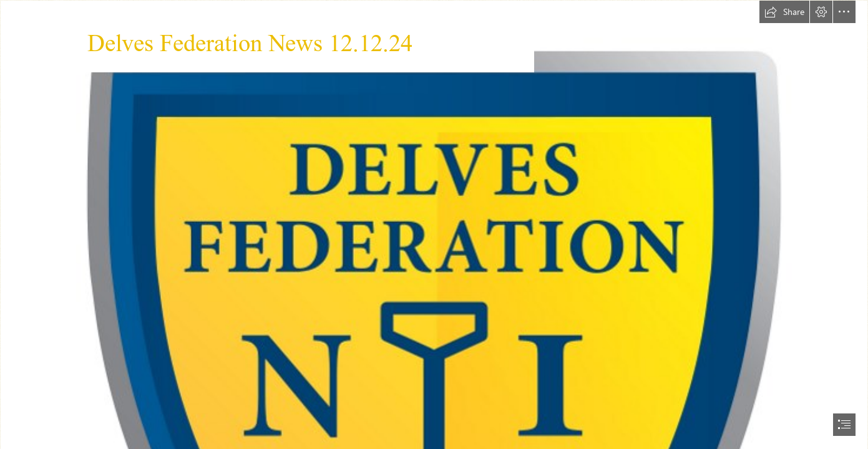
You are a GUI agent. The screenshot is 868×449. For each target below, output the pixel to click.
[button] (784, 12)
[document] (434, 224)
